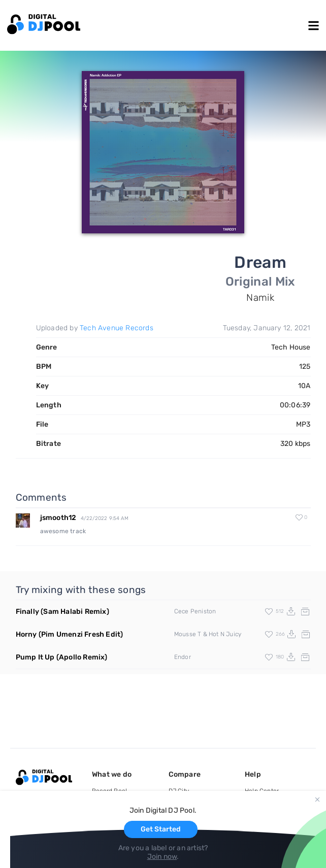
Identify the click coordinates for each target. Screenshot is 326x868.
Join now (162, 857)
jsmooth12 (58, 518)
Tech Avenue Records (117, 328)
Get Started (161, 829)
